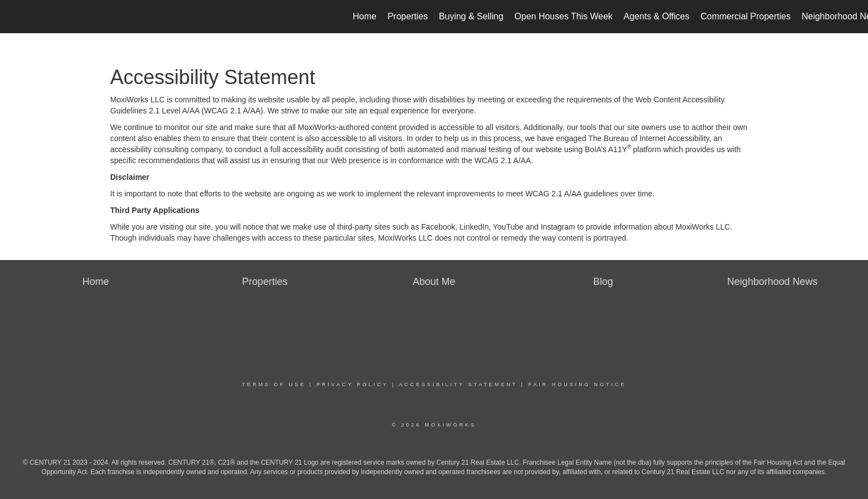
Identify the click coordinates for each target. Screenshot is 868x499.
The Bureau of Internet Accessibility (649, 138)
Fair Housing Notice (577, 384)
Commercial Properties (745, 16)
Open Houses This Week (563, 16)
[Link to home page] (14, 17)
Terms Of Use (274, 384)
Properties (408, 16)
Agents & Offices (657, 16)
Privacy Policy (353, 384)
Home (365, 16)
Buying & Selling (471, 16)
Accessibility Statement (458, 384)
